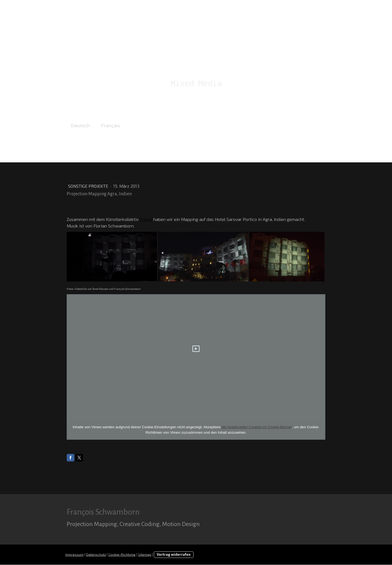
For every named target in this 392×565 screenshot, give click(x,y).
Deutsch (80, 125)
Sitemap (145, 555)
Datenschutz (96, 555)
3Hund (146, 219)
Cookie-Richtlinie (122, 555)
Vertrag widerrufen (174, 555)
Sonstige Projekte (89, 186)
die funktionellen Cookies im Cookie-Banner (257, 427)
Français (110, 125)
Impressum (74, 555)
